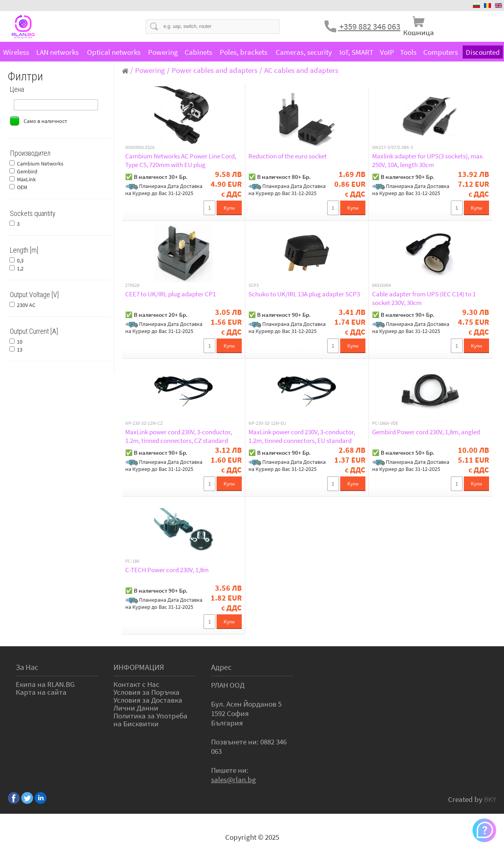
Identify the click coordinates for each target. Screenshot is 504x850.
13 (20, 350)
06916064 (382, 285)
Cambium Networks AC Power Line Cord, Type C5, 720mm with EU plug (181, 160)
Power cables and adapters (215, 70)
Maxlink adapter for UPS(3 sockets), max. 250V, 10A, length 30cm (428, 160)
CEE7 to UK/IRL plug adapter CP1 (170, 294)
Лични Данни (136, 708)
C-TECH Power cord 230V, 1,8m (167, 570)
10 (20, 342)
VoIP (387, 52)
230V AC (26, 305)
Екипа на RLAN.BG (45, 684)
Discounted (483, 52)
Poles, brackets (244, 52)
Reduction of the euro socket (288, 156)
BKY (490, 799)
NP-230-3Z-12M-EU (267, 423)
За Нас (27, 667)
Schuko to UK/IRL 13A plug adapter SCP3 (304, 294)
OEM (22, 187)
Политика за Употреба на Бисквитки (150, 720)
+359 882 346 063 (369, 26)
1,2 (20, 268)
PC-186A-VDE (385, 423)
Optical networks (114, 52)
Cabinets (198, 52)
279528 (132, 285)
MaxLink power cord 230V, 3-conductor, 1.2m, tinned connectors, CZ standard (179, 436)
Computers (441, 52)
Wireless (16, 52)
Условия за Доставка (148, 700)
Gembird (27, 171)
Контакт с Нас (136, 684)
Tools (408, 52)
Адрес (221, 667)
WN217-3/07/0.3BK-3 (393, 147)
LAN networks (57, 52)
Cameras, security (304, 52)
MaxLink (26, 179)
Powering (163, 52)
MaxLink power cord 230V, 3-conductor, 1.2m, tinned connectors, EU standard (302, 436)
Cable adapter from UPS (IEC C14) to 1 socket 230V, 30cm (424, 298)
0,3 (20, 260)
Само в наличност (45, 121)
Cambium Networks (40, 164)
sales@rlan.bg (233, 779)
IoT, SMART (356, 52)
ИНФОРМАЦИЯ (139, 667)
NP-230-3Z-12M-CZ (144, 423)
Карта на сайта (41, 692)
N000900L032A (140, 147)
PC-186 (132, 561)
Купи (229, 208)
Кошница (419, 32)
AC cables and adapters (301, 70)
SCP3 (254, 285)
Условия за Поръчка (146, 692)
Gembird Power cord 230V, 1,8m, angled (426, 432)
